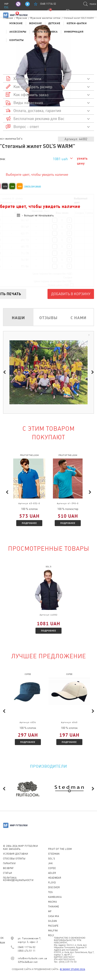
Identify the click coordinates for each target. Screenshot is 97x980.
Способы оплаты (14, 859)
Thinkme (54, 907)
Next (93, 372)
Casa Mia (54, 916)
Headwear (55, 878)
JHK (50, 863)
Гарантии (9, 863)
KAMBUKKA (55, 897)
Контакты (17, 40)
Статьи (8, 873)
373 (5, 186)
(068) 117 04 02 (48, 4)
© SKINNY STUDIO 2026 (73, 969)
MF (50, 911)
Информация (74, 32)
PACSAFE (53, 926)
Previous (4, 372)
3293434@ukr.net (28, 962)
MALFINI (53, 931)
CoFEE (52, 868)
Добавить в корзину (71, 294)
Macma (52, 902)
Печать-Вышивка (45, 32)
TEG (50, 892)
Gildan (53, 921)
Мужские (16, 23)
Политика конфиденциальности (18, 879)
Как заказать (12, 849)
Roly (51, 935)
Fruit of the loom (60, 849)
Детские (54, 23)
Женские (35, 23)
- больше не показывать (38, 215)
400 (20, 186)
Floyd (52, 883)
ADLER (52, 873)
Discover (54, 887)
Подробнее (29, 523)
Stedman (54, 854)
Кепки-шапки (77, 23)
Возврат (8, 868)
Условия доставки (16, 854)
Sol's (52, 859)
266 (12, 186)
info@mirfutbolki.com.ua (32, 958)
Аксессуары (18, 32)
